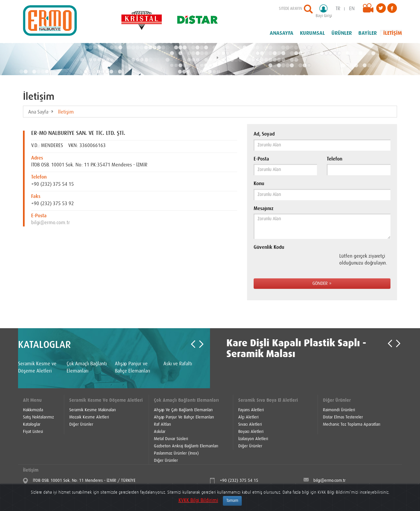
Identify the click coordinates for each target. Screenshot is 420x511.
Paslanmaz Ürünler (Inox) (176, 453)
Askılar (160, 432)
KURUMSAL (312, 33)
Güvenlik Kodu (269, 247)
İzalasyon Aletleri (253, 439)
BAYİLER (367, 33)
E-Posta (261, 159)
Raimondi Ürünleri (339, 410)
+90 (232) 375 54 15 (239, 481)
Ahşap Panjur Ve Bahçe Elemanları (184, 417)
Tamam (232, 501)
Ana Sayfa (38, 112)
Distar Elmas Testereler (343, 417)
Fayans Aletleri (251, 410)
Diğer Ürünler (81, 425)
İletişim (66, 112)
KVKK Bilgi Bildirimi (198, 500)
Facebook (392, 8)
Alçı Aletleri (248, 417)
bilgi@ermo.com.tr (51, 223)
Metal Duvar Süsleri (171, 439)
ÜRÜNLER (342, 33)
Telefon (335, 159)
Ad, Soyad (264, 134)
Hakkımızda (33, 410)
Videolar (369, 10)
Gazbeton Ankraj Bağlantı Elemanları (186, 446)
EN (352, 9)
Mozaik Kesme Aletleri (89, 417)
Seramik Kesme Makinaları (93, 410)
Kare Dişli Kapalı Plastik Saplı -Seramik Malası (296, 349)
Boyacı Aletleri (251, 432)
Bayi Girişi (326, 11)
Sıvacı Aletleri (250, 425)
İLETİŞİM (393, 33)
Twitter (381, 8)
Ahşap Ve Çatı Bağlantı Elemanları (183, 410)
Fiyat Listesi (33, 432)
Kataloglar (32, 425)
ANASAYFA (282, 33)
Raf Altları (162, 425)
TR (338, 9)
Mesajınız (263, 209)
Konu (259, 184)
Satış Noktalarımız (38, 417)
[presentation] (296, 264)
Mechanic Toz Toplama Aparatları (352, 425)
